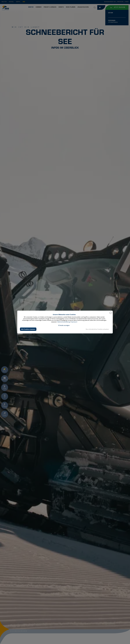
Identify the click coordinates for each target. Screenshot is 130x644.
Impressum (74, 322)
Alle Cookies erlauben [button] (28, 329)
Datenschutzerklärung (64, 322)
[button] (64, 325)
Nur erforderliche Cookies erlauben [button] (97, 329)
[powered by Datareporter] (111, 314)
